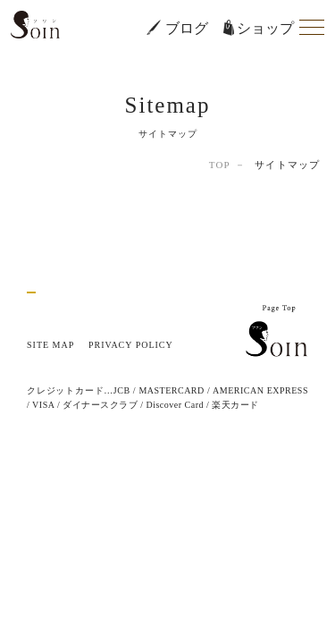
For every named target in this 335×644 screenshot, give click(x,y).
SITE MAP (50, 345)
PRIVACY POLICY (131, 345)
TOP (220, 165)
